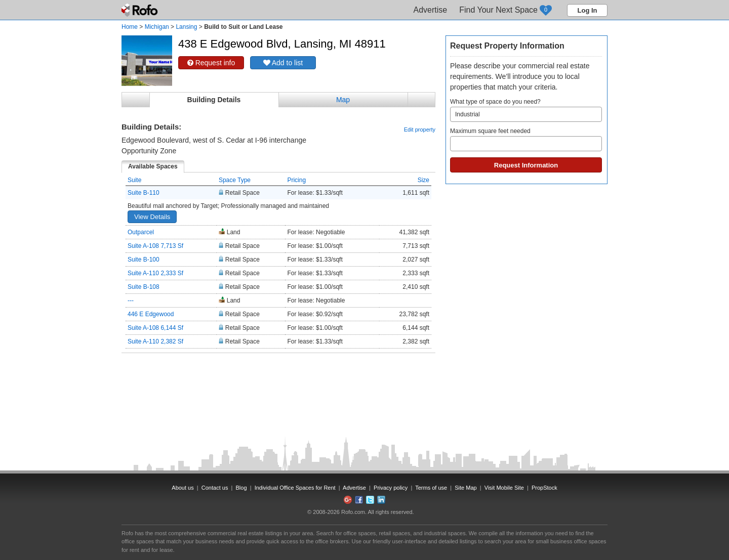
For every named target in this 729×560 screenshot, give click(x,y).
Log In (588, 10)
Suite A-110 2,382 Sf (155, 341)
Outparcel (141, 232)
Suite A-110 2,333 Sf (155, 273)
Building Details (214, 100)
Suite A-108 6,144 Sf (155, 328)
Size (423, 180)
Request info (211, 63)
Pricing (296, 180)
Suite (134, 180)
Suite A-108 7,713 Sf (155, 246)
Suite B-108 (144, 287)
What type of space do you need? (526, 110)
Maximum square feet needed (526, 139)
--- (131, 300)
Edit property (420, 130)
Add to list (283, 63)
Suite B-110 (144, 193)
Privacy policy (391, 488)
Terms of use (431, 488)
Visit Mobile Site (504, 488)
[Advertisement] (278, 378)
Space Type (235, 180)
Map (343, 100)
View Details (152, 217)
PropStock (544, 488)
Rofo (140, 10)
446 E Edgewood (151, 314)
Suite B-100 (144, 260)
